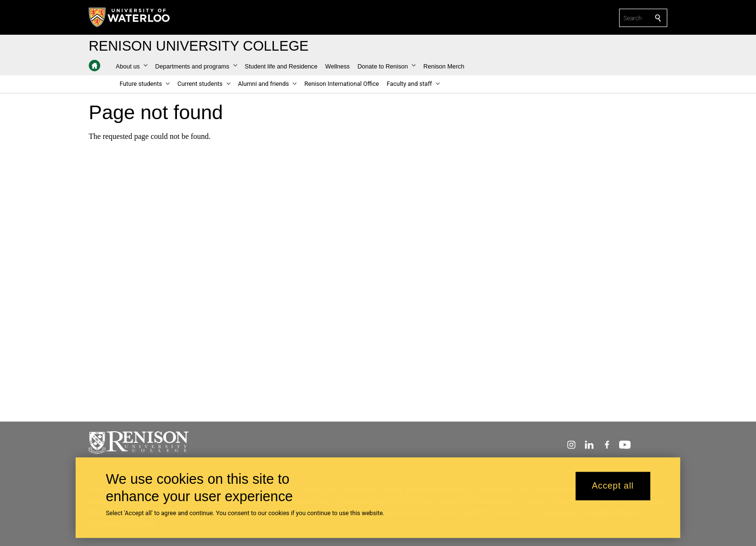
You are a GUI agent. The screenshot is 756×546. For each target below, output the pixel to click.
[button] (132, 67)
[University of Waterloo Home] (130, 17)
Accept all (613, 491)
